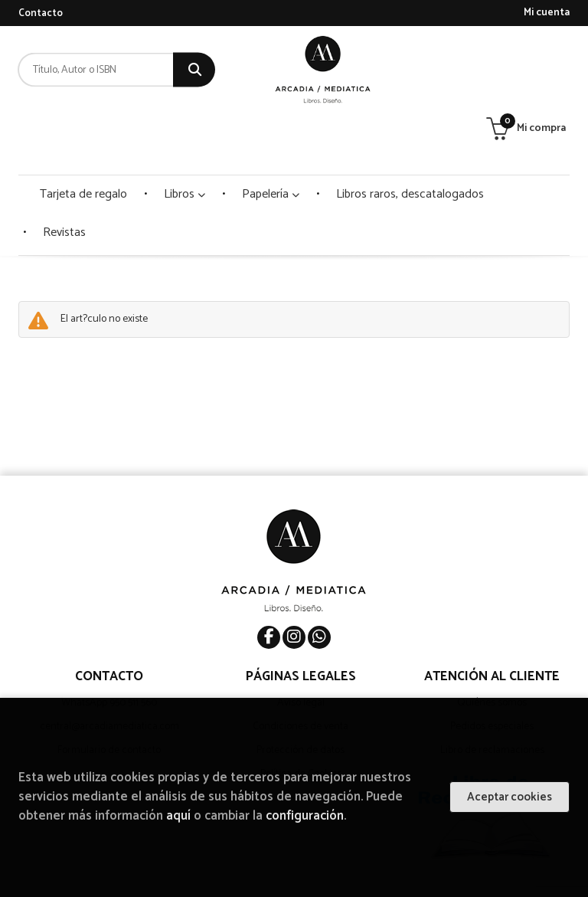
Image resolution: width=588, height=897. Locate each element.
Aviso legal (301, 646)
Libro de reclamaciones (492, 694)
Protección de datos (301, 694)
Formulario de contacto (109, 694)
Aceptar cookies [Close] (510, 797)
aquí (178, 816)
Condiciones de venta (301, 670)
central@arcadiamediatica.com (109, 670)
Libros (185, 137)
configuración (305, 816)
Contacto (41, 13)
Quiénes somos (492, 646)
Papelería (271, 137)
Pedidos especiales (492, 670)
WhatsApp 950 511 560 (109, 646)
